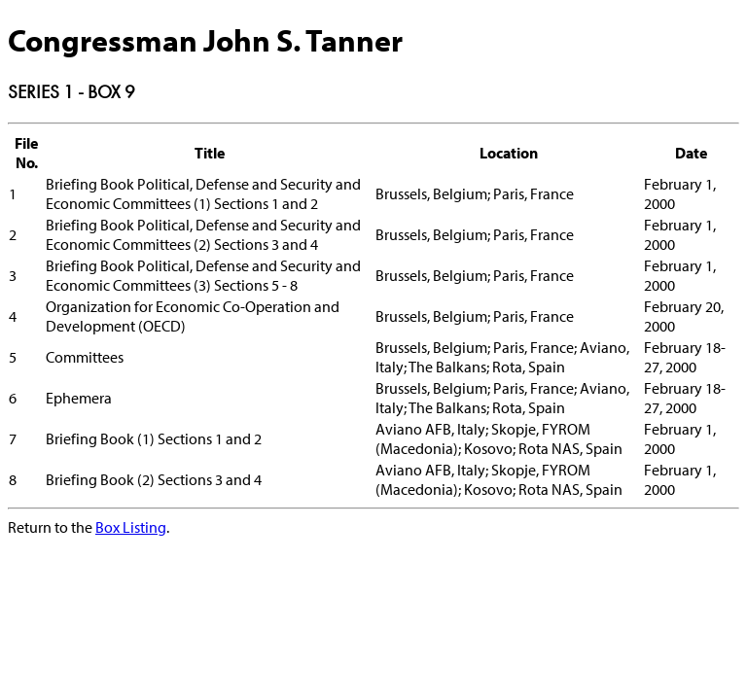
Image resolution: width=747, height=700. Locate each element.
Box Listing (131, 527)
